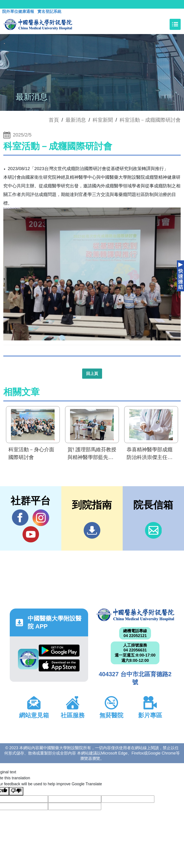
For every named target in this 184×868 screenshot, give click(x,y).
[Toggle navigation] (175, 24)
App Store (59, 665)
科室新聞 (103, 120)
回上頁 (92, 374)
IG (41, 518)
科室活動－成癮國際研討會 (150, 120)
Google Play (59, 651)
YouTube (31, 534)
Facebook (20, 518)
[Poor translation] (16, 791)
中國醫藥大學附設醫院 (135, 615)
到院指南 (92, 530)
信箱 (153, 530)
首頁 (54, 120)
